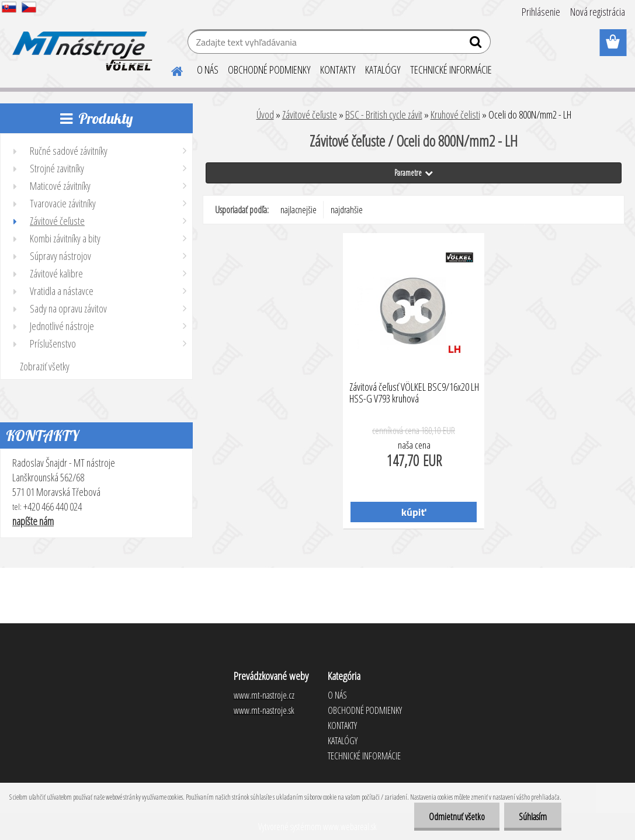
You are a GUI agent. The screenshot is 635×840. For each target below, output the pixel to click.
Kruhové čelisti (455, 114)
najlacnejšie (299, 210)
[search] (477, 44)
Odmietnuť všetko (457, 817)
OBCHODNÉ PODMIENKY (269, 70)
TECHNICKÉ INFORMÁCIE (451, 70)
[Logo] (80, 43)
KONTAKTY (338, 70)
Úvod (265, 114)
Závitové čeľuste (310, 114)
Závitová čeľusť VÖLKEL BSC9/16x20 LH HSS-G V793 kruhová (414, 393)
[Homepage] (170, 70)
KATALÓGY (383, 70)
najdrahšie (347, 210)
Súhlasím (533, 817)
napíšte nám (33, 521)
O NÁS (208, 70)
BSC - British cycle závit (384, 114)
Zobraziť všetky (45, 366)
